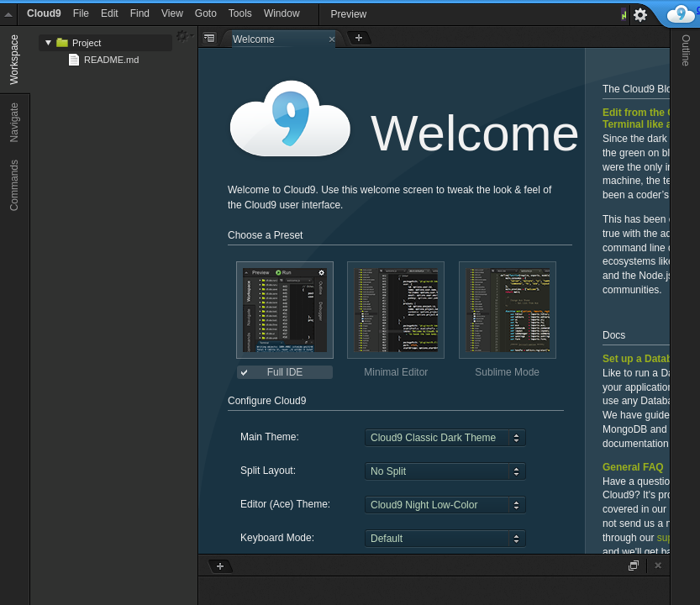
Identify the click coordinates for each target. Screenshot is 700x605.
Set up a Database (646, 359)
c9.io (681, 14)
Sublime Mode (507, 372)
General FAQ (633, 467)
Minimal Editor (396, 372)
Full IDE (285, 372)
